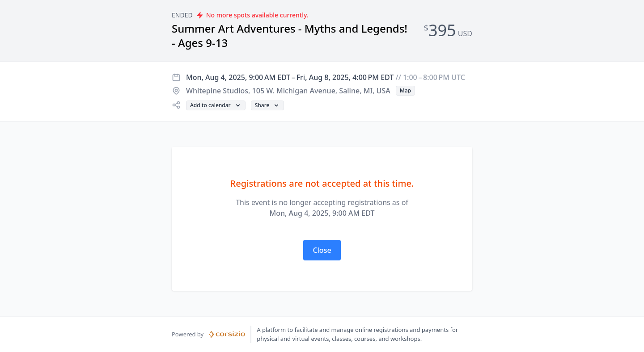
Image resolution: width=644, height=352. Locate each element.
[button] (405, 91)
